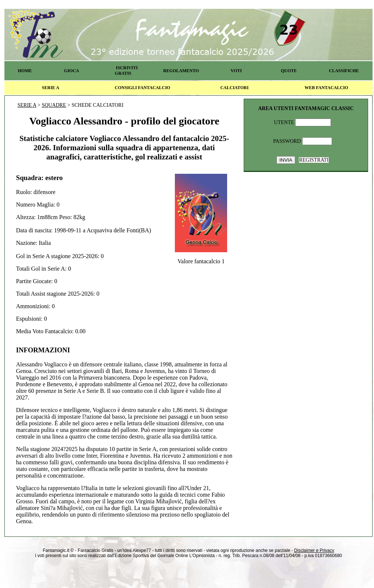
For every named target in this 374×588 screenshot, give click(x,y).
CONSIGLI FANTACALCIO (143, 88)
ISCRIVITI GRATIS (126, 71)
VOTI (236, 71)
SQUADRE (54, 105)
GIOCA (72, 71)
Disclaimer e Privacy (314, 550)
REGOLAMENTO (181, 71)
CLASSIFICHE (344, 71)
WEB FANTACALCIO (326, 88)
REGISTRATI (314, 160)
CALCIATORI (234, 88)
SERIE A (51, 88)
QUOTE (289, 71)
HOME (25, 71)
